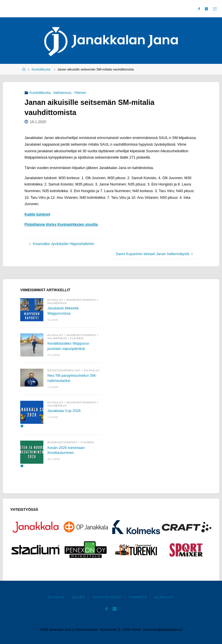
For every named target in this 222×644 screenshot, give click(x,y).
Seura (79, 597)
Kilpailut (55, 300)
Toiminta (138, 597)
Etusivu (57, 597)
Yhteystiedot (107, 597)
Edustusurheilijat (64, 370)
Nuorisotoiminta (81, 300)
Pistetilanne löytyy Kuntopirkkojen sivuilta (61, 224)
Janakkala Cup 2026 (64, 411)
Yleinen (80, 93)
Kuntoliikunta (41, 69)
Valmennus (62, 93)
